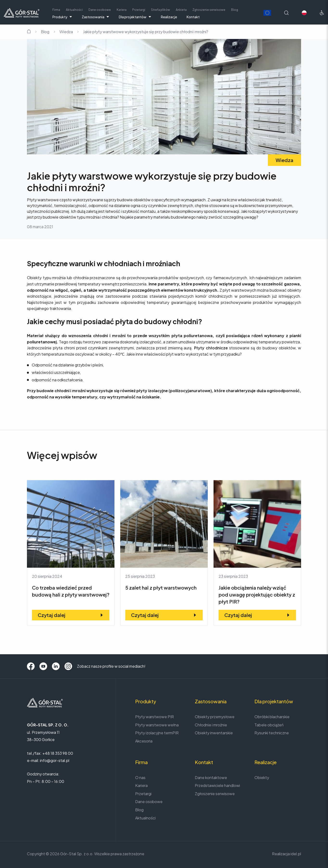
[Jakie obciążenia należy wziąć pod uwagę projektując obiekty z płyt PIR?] (257, 553)
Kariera (122, 10)
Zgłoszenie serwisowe (209, 10)
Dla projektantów (135, 17)
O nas (140, 777)
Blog (235, 10)
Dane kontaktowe (211, 777)
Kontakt (193, 17)
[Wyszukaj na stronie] (286, 13)
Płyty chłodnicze (210, 348)
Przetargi (139, 10)
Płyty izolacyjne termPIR (157, 733)
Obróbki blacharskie (272, 717)
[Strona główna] (22, 12)
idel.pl (296, 854)
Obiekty (262, 777)
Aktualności (74, 10)
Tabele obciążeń (269, 725)
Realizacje (169, 17)
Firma (56, 10)
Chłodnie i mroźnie (211, 725)
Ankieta (181, 10)
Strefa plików (161, 10)
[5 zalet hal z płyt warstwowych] (164, 553)
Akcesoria (144, 741)
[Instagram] (68, 666)
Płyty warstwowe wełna (157, 725)
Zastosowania (95, 17)
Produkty (62, 17)
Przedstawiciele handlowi (217, 785)
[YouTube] (43, 666)
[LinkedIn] (56, 666)
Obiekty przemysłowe (215, 717)
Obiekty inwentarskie (214, 733)
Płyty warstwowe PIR (155, 717)
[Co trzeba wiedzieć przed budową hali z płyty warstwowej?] (71, 553)
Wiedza (66, 32)
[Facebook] (31, 666)
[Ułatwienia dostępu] (322, 13)
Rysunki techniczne (272, 733)
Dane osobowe (100, 10)
